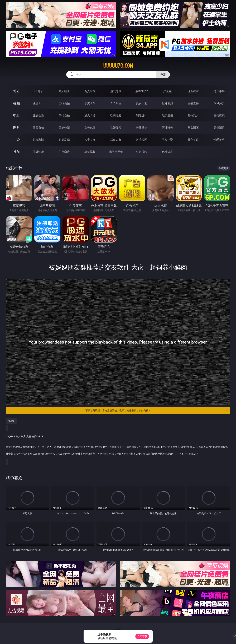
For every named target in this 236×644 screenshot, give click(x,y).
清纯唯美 (167, 127)
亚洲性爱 (38, 115)
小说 (17, 140)
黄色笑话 (193, 140)
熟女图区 (193, 127)
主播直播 (193, 103)
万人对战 (90, 91)
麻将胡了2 (142, 91)
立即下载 (142, 636)
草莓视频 (90, 152)
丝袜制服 (167, 103)
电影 (17, 115)
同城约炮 (38, 152)
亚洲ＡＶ (38, 103)
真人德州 (64, 91)
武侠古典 (116, 140)
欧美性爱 (116, 115)
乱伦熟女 (193, 115)
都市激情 (38, 140)
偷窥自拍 (38, 127)
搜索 (163, 75)
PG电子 (38, 91)
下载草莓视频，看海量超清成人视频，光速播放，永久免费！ (157, 410)
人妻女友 (90, 140)
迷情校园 (142, 140)
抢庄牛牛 (219, 91)
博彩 (17, 91)
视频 (17, 103)
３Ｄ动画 (116, 103)
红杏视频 (142, 152)
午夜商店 (64, 152)
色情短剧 (167, 152)
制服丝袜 (142, 115)
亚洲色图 (64, 127)
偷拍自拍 (64, 115)
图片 (17, 127)
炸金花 (167, 91)
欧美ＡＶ (90, 103)
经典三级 (167, 115)
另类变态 (219, 115)
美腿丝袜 (142, 127)
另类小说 (167, 140)
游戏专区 (116, 91)
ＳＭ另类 (219, 103)
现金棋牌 (193, 91)
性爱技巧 (219, 140)
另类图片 (219, 127)
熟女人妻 (142, 103)
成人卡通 (90, 115)
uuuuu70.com (118, 66)
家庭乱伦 (64, 140)
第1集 (11, 421)
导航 (17, 152)
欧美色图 (90, 127)
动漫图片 (116, 127)
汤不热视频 (116, 152)
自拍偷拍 (64, 103)
